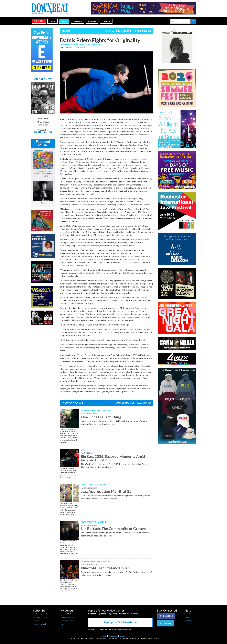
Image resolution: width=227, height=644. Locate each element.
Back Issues (38, 621)
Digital (43, 132)
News (64, 21)
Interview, (65, 45)
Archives (92, 21)
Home (52, 21)
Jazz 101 (188, 621)
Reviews (106, 21)
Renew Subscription (68, 617)
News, (84, 485)
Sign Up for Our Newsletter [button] (120, 622)
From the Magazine (101, 410)
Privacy (122, 636)
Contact (187, 617)
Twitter (165, 623)
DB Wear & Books (40, 624)
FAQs (63, 624)
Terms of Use (113, 636)
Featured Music (43, 143)
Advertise (188, 614)
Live (83, 450)
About (105, 636)
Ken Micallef (67, 47)
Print (36, 132)
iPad (50, 132)
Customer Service (68, 621)
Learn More (133, 614)
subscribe (39, 21)
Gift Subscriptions (40, 617)
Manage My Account (69, 614)
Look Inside (43, 125)
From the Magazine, (81, 45)
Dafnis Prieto (97, 45)
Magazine (77, 21)
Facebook (166, 616)
